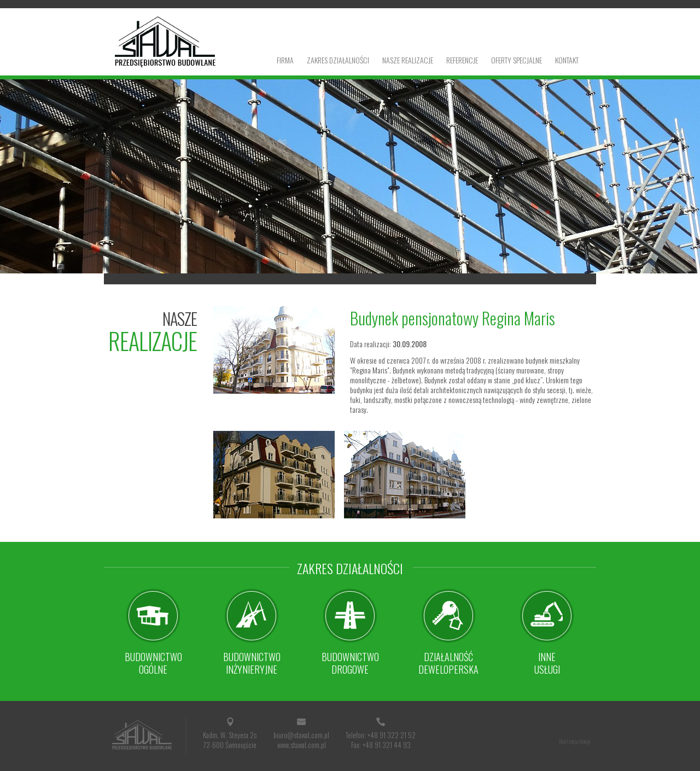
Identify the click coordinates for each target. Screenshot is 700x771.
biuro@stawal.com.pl (301, 735)
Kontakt (567, 60)
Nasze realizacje (408, 60)
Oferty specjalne (517, 60)
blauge (585, 741)
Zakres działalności (338, 60)
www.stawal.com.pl (302, 745)
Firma (285, 60)
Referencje (462, 60)
